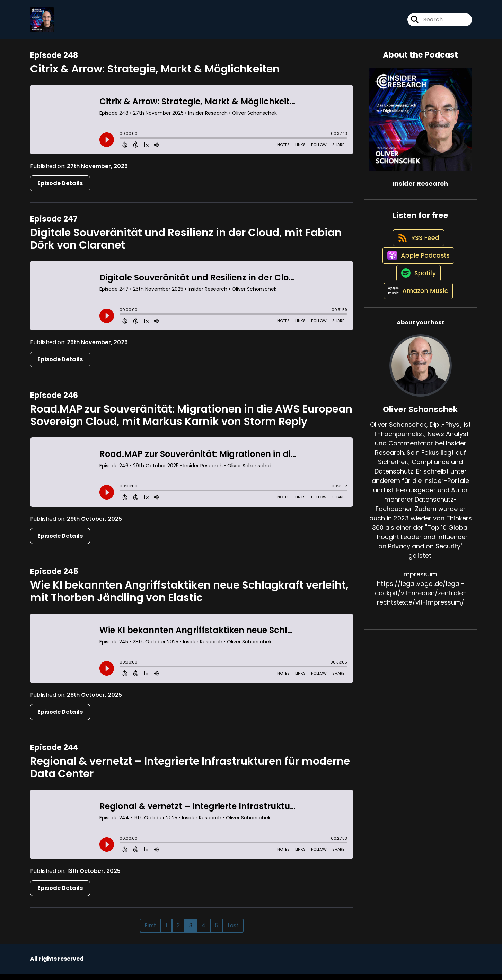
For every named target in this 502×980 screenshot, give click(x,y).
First (150, 931)
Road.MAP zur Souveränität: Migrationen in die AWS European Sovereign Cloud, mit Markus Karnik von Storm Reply (191, 421)
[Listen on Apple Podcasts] (417, 275)
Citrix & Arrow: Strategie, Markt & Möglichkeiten (155, 75)
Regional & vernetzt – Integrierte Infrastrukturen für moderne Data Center (190, 773)
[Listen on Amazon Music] (417, 324)
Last (233, 931)
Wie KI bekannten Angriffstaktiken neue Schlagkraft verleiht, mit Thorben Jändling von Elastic (189, 597)
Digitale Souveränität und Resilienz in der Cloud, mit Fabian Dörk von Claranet (186, 245)
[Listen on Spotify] (417, 300)
